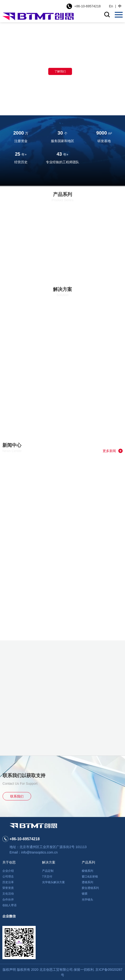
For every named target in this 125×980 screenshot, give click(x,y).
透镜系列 (87, 882)
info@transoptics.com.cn (39, 852)
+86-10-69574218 (88, 6)
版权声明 (9, 970)
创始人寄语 (10, 905)
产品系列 (88, 862)
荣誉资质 (8, 888)
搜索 (107, 15)
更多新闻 (113, 451)
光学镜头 (87, 900)
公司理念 (8, 877)
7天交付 (47, 877)
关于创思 (9, 862)
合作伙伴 (8, 900)
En (111, 6)
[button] (56, 108)
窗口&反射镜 (90, 877)
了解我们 (60, 71)
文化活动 (8, 894)
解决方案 (49, 862)
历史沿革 (8, 882)
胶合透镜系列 (90, 888)
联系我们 (17, 796)
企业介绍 (8, 871)
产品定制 (48, 871)
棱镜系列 (87, 871)
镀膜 (85, 894)
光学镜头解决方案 (53, 882)
